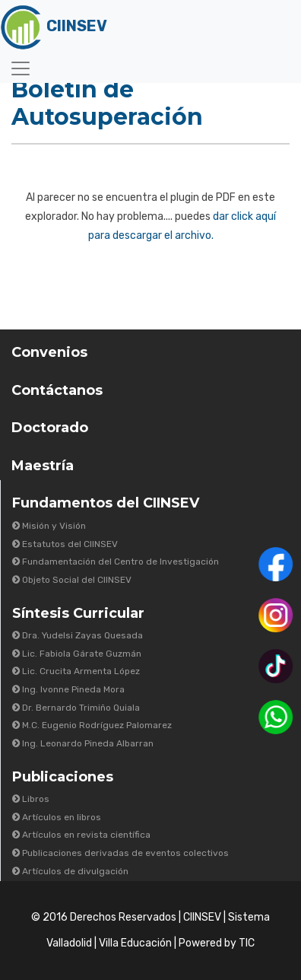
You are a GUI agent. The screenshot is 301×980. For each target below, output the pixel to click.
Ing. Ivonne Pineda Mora (68, 689)
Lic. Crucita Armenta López (76, 671)
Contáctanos (57, 390)
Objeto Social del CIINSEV (72, 580)
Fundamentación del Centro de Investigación (116, 562)
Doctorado (50, 428)
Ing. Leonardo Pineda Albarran (83, 743)
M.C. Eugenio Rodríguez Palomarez (92, 725)
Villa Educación (135, 943)
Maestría (43, 466)
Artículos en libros (57, 817)
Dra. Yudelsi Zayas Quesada (78, 635)
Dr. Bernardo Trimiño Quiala (76, 708)
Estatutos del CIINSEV (65, 544)
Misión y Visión (49, 526)
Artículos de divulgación (70, 871)
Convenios (49, 352)
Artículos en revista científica (81, 835)
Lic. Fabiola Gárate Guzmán (77, 654)
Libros (31, 799)
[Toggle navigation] (21, 68)
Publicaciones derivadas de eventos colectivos (120, 853)
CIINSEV (202, 917)
